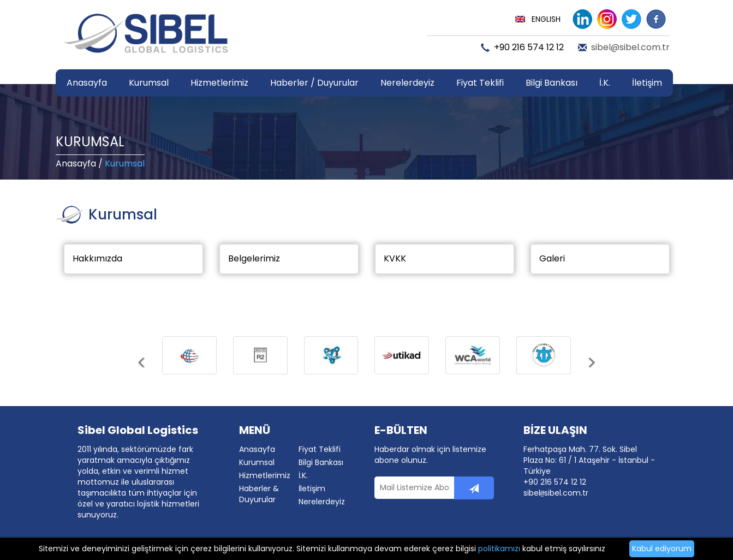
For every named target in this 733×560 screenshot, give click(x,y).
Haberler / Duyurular (314, 83)
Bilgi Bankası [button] (552, 83)
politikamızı (499, 549)
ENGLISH (546, 19)
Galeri (552, 258)
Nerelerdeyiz (407, 83)
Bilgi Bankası (321, 462)
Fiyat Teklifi (480, 83)
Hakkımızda (97, 258)
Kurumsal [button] (149, 83)
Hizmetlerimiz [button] (219, 83)
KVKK (395, 258)
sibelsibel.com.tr (556, 493)
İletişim (647, 83)
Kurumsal (257, 462)
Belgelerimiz (254, 258)
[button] (142, 371)
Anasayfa (87, 83)
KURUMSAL (90, 142)
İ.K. (605, 83)
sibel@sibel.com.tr (630, 47)
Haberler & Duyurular (259, 494)
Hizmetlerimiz (265, 475)
